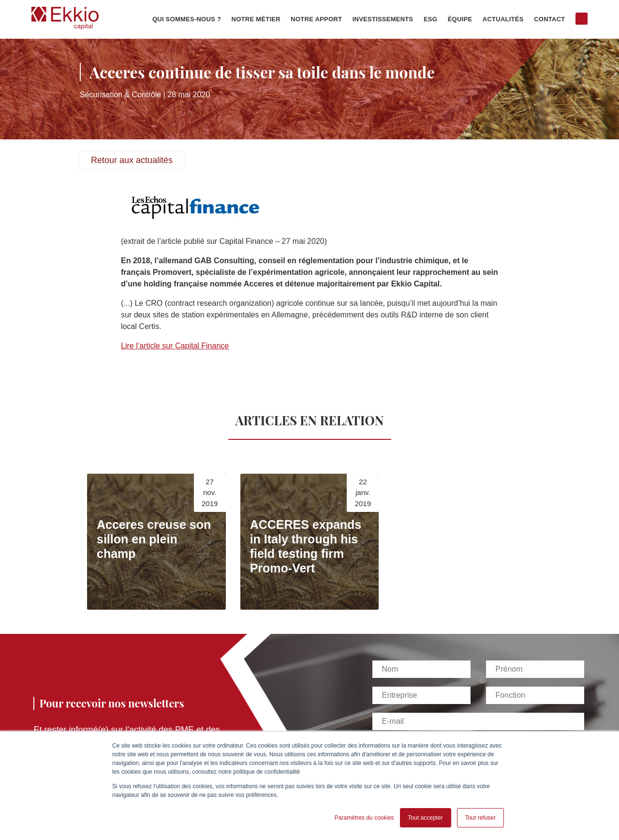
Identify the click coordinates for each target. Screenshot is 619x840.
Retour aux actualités (132, 160)
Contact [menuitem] (549, 19)
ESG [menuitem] (430, 19)
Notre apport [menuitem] (316, 19)
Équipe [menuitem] (460, 19)
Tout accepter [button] (426, 818)
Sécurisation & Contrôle (120, 95)
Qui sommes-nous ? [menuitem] (187, 19)
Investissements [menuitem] (383, 19)
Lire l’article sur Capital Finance (175, 346)
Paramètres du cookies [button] (364, 818)
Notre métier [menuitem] (256, 19)
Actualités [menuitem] (503, 19)
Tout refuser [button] (480, 818)
